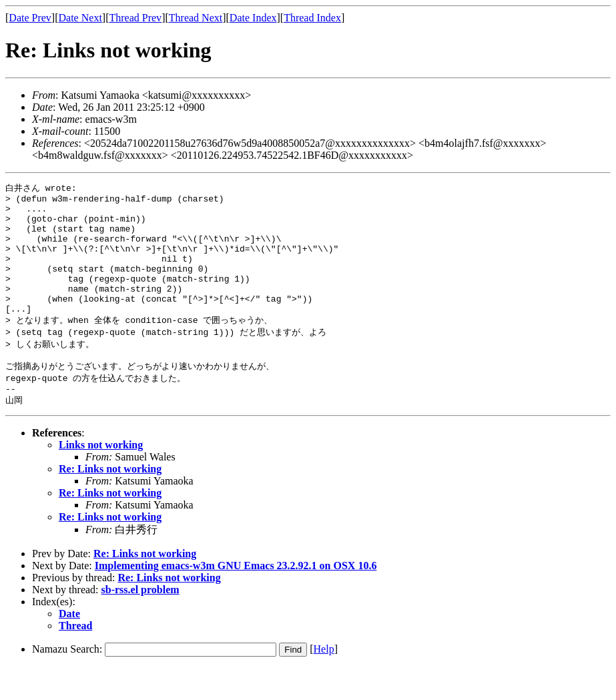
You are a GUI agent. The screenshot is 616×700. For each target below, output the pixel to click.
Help (324, 682)
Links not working (101, 477)
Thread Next (196, 18)
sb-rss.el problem (140, 622)
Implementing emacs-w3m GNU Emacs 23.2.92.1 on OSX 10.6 (236, 598)
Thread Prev (135, 18)
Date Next (80, 18)
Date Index (253, 18)
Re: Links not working (110, 501)
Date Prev (30, 18)
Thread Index (312, 18)
